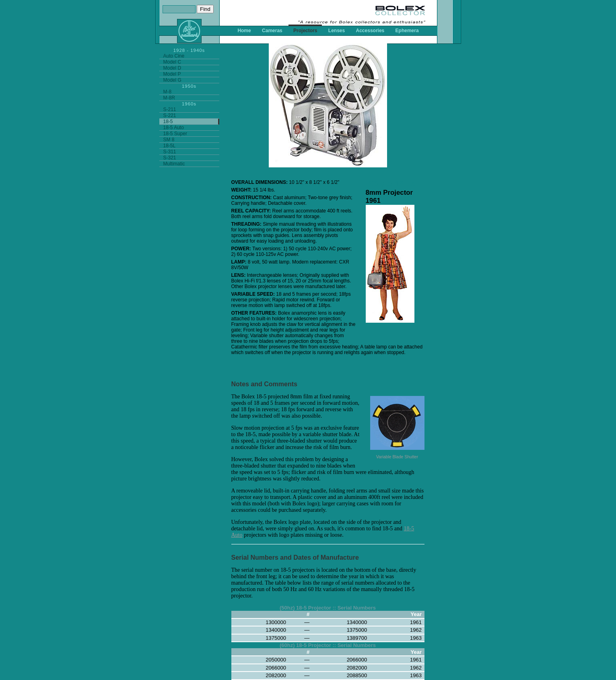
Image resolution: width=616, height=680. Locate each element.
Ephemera (407, 31)
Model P (172, 74)
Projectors (305, 31)
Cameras (272, 31)
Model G (172, 80)
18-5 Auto (174, 128)
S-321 (170, 158)
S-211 (170, 109)
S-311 (170, 152)
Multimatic (174, 164)
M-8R (169, 98)
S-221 (170, 115)
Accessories (370, 31)
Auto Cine (174, 56)
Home (244, 31)
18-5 (168, 122)
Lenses (337, 31)
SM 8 (169, 140)
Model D (172, 68)
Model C (172, 62)
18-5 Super (175, 134)
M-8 (168, 92)
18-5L (170, 146)
